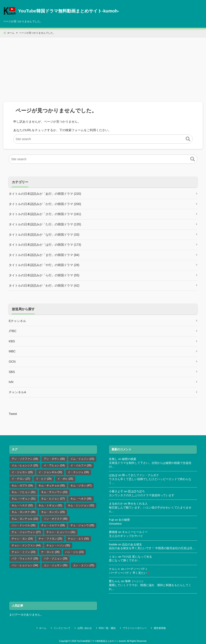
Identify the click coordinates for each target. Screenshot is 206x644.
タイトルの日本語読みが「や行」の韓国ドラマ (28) (44, 265)
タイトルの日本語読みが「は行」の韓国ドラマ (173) (45, 245)
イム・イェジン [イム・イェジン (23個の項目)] (82, 459)
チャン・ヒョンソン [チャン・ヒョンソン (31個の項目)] (61, 532)
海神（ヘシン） (135, 581)
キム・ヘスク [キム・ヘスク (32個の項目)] (22, 505)
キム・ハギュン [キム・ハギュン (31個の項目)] (24, 499)
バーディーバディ (136, 569)
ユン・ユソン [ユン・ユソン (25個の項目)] (84, 565)
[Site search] (103, 139)
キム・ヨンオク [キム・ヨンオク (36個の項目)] (24, 512)
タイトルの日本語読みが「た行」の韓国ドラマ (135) (45, 224)
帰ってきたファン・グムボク (141, 475)
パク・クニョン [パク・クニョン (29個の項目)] (56, 559)
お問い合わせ (87, 628)
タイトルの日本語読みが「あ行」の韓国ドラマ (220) (45, 194)
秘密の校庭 (129, 459)
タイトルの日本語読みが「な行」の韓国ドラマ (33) (44, 235)
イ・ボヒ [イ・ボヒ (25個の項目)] (65, 479)
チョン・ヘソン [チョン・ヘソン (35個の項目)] (58, 545)
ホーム (51, 628)
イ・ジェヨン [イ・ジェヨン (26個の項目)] (22, 472)
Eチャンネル (17, 321)
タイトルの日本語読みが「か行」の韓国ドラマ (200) (45, 204)
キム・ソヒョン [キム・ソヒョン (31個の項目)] (24, 492)
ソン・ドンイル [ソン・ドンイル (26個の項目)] (24, 525)
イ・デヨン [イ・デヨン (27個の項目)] (21, 479)
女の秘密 (124, 520)
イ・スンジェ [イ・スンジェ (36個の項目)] (78, 472)
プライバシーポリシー (133, 628)
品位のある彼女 (132, 545)
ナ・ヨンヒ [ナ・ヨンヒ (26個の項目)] (50, 552)
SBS (12, 372)
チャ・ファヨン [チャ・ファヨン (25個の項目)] (50, 539)
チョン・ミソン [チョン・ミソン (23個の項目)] (24, 552)
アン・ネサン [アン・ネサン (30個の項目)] (54, 459)
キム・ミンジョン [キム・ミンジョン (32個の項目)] (81, 505)
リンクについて (67, 628)
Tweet (13, 414)
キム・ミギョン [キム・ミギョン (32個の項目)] (50, 505)
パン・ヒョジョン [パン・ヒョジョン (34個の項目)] (25, 565)
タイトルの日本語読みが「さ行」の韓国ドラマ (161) (45, 214)
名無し (113, 459)
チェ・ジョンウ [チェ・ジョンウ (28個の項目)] (82, 525)
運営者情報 (155, 628)
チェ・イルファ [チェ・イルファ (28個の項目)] (53, 525)
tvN (11, 382)
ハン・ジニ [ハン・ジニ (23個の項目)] (74, 552)
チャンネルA (17, 392)
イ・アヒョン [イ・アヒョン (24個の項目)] (54, 465)
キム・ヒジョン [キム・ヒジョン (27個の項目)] (53, 499)
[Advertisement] (103, 68)
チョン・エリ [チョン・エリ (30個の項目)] (78, 539)
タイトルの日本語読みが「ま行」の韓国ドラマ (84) (44, 255)
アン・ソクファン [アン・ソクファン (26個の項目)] (25, 459)
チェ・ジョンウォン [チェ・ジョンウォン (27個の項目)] (26, 532)
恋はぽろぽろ (136, 491)
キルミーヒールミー (135, 532)
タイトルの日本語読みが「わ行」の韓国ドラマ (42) (44, 285)
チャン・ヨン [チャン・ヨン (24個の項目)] (22, 539)
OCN (12, 362)
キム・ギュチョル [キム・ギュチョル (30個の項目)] (52, 486)
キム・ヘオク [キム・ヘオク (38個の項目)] (81, 499)
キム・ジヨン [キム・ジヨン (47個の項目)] (81, 486)
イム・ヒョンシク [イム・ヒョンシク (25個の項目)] (25, 465)
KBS (12, 341)
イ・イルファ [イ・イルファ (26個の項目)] (81, 465)
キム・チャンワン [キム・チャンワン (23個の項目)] (54, 492)
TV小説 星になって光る (137, 557)
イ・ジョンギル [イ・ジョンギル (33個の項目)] (50, 472)
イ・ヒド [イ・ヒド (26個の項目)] (44, 479)
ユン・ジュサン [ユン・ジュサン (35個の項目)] (56, 565)
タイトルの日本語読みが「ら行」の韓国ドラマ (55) (44, 275)
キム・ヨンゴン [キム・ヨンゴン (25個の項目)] (53, 512)
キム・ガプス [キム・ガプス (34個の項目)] (22, 486)
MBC (12, 351)
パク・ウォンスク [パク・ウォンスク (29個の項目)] (25, 559)
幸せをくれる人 (138, 504)
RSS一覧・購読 (107, 628)
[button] (188, 139)
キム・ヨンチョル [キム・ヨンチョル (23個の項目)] (25, 519)
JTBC (13, 331)
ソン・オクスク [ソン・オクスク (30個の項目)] (56, 519)
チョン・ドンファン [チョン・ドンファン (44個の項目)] (26, 545)
